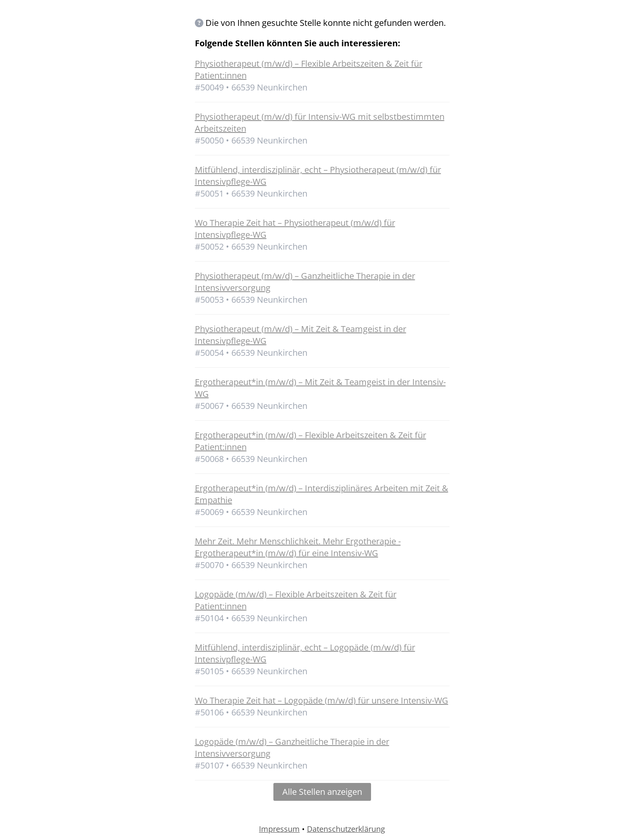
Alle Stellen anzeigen (322, 792)
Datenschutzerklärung (346, 829)
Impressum (279, 829)
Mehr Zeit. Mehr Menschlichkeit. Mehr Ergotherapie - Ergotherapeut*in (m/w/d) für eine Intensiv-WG (298, 547)
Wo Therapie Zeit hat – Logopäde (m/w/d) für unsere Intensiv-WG (322, 700)
